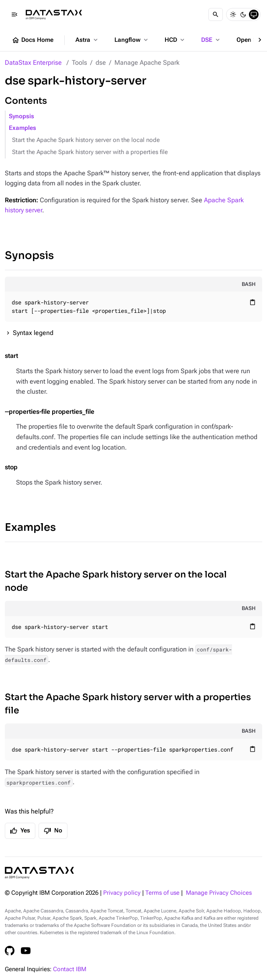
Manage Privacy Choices (219, 893)
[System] (254, 14)
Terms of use (162, 893)
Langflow (132, 40)
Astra (87, 40)
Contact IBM (70, 969)
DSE (211, 40)
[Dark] (243, 14)
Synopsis (21, 116)
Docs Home (33, 40)
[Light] (233, 14)
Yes (20, 831)
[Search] (216, 14)
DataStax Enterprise (33, 63)
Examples (22, 128)
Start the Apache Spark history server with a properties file (90, 152)
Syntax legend (33, 333)
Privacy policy (122, 893)
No (53, 831)
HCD (175, 40)
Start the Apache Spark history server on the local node (86, 140)
